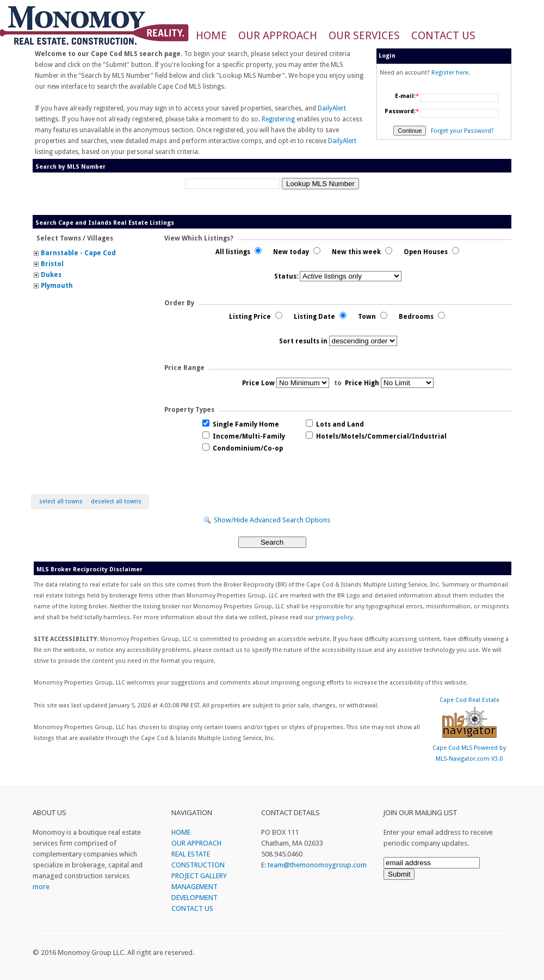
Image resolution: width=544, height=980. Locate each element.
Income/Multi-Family (244, 436)
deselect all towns (116, 501)
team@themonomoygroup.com (317, 865)
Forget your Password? (462, 131)
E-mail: (405, 96)
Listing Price (256, 317)
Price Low (258, 383)
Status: (286, 276)
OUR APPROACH (278, 35)
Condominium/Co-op (243, 448)
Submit (399, 874)
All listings (239, 252)
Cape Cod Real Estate (469, 700)
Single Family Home (241, 424)
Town (373, 317)
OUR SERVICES (364, 35)
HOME (211, 35)
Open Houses (431, 252)
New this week (362, 252)
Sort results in (303, 341)
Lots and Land (335, 424)
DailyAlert (332, 108)
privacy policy (334, 617)
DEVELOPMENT (194, 898)
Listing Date (320, 317)
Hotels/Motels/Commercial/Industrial (376, 436)
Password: (400, 111)
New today (297, 252)
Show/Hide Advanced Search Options (272, 520)
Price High (362, 383)
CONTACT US (443, 35)
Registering (278, 119)
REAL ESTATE (191, 854)
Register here (450, 73)
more (41, 887)
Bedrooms (422, 317)
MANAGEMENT (194, 887)
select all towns (61, 501)
